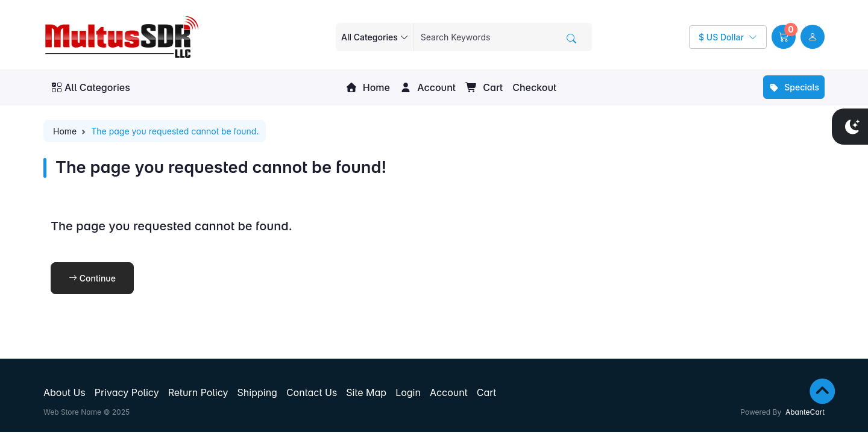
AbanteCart (805, 412)
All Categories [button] (91, 87)
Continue (92, 278)
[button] (784, 37)
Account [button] (428, 87)
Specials (794, 87)
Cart (484, 87)
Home (368, 87)
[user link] (813, 37)
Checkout (534, 87)
